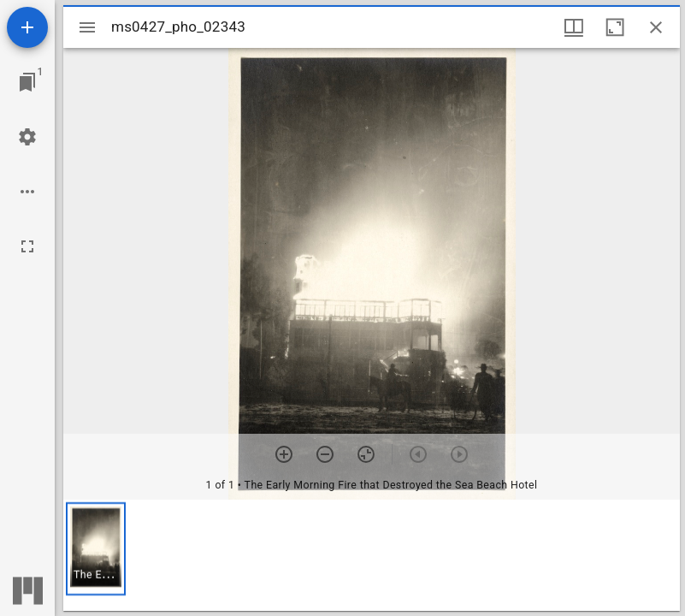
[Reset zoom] (366, 454)
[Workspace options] (27, 192)
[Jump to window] (27, 82)
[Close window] (656, 27)
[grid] (372, 555)
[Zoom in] (284, 454)
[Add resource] (27, 27)
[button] (96, 549)
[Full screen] (27, 246)
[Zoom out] (325, 454)
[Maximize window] (615, 27)
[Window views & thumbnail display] (574, 27)
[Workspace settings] (27, 137)
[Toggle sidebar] (87, 27)
